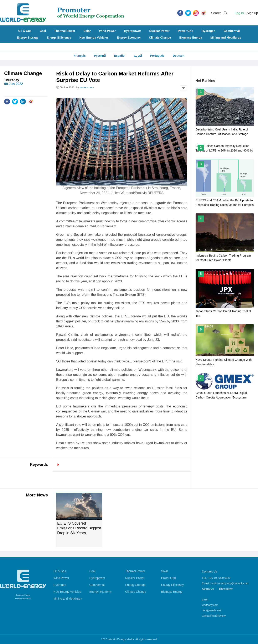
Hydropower (133, 31)
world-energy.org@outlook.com (230, 583)
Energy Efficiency (59, 38)
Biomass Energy (191, 38)
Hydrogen (208, 31)
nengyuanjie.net (211, 610)
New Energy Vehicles (94, 38)
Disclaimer (226, 589)
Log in (239, 13)
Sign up (252, 13)
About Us (208, 589)
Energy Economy (129, 38)
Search (216, 13)
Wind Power (107, 31)
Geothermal (232, 31)
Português (157, 56)
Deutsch (179, 56)
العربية (138, 56)
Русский (100, 56)
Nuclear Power (159, 31)
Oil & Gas (25, 31)
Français (80, 56)
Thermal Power (65, 31)
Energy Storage (28, 38)
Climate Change (160, 38)
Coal (43, 31)
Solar (87, 31)
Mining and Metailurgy (226, 38)
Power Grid (186, 31)
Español (120, 56)
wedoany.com (210, 605)
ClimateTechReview (214, 616)
